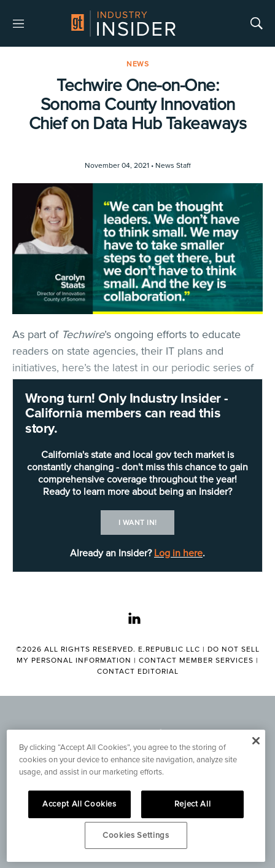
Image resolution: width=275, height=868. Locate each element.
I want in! (138, 523)
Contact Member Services (196, 661)
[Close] (256, 741)
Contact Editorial (138, 672)
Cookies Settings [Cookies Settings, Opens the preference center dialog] (136, 835)
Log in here (178, 553)
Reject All (193, 804)
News (137, 64)
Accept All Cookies (79, 804)
